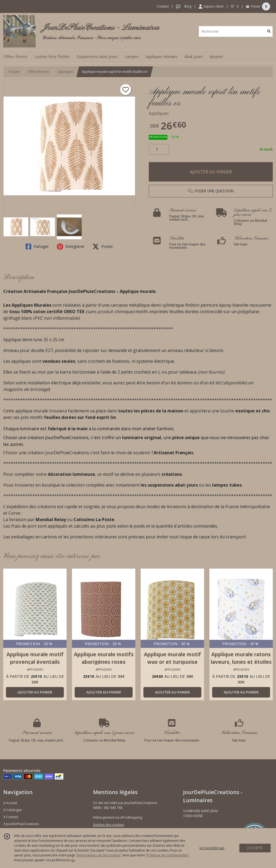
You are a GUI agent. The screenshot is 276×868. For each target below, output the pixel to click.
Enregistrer (71, 247)
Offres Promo (39, 72)
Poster (103, 247)
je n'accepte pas (212, 848)
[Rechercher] (269, 31)
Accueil (14, 72)
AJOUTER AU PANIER (211, 172)
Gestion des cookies (108, 825)
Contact (163, 6)
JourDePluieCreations (21, 824)
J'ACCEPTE (255, 848)
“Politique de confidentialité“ (167, 855)
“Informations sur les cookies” (99, 855)
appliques (65, 72)
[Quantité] (159, 149)
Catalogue (13, 810)
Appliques (159, 113)
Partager (37, 247)
